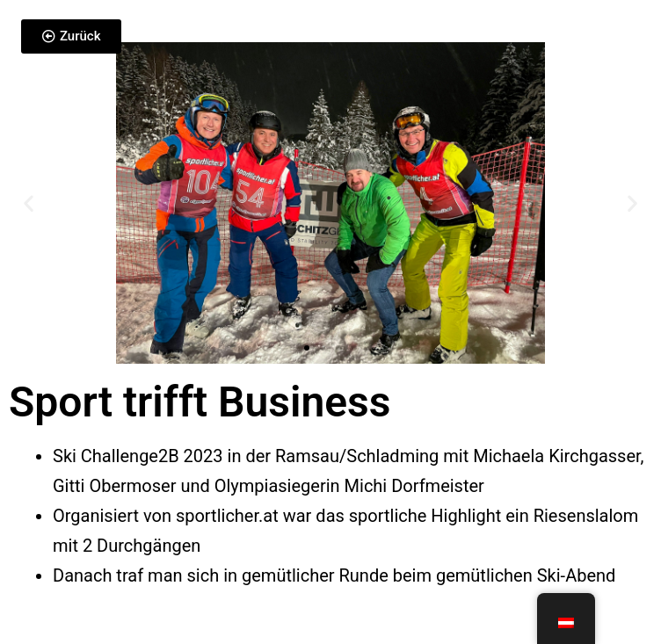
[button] (29, 203)
